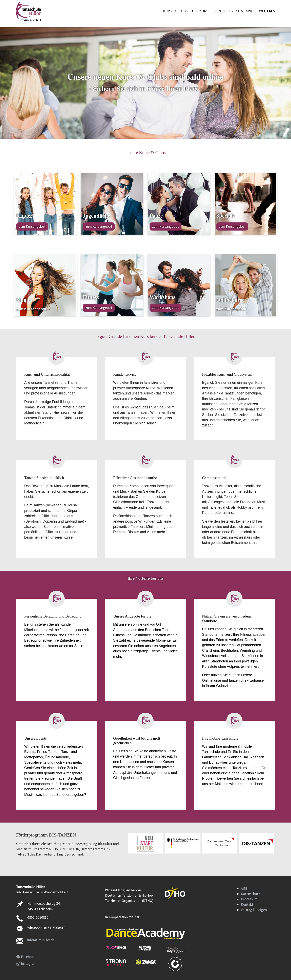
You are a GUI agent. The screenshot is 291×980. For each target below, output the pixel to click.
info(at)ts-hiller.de (41, 940)
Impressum (249, 899)
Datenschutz (250, 894)
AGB (244, 889)
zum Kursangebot (32, 226)
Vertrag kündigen (254, 910)
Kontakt (247, 905)
